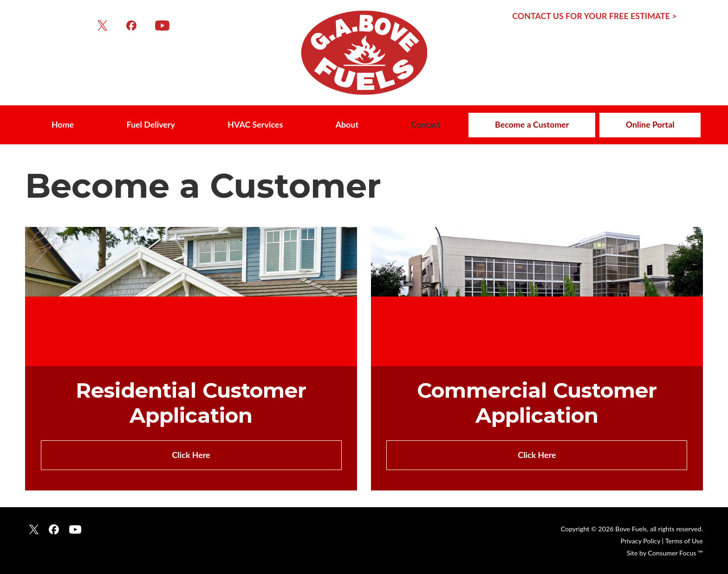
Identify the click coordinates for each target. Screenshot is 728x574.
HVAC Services (255, 124)
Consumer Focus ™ (676, 553)
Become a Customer (532, 124)
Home (63, 124)
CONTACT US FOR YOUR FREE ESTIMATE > (594, 16)
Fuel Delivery (150, 124)
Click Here (191, 455)
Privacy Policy (640, 541)
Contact (426, 124)
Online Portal (650, 124)
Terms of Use (684, 541)
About (347, 124)
